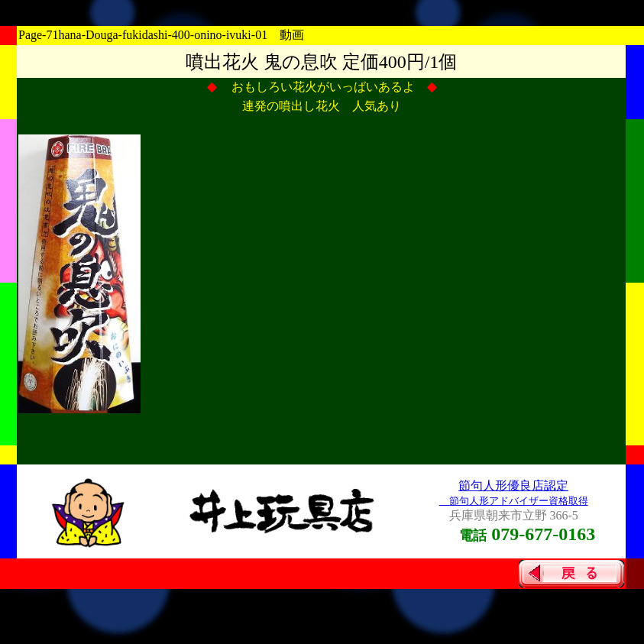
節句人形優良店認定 (513, 485)
